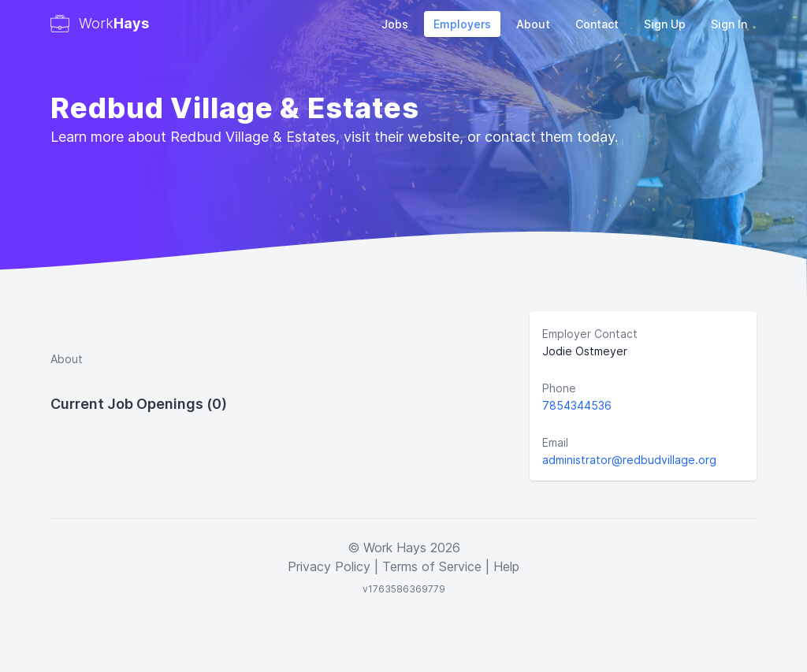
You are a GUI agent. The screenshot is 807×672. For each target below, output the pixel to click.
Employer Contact (590, 334)
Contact (597, 24)
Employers (462, 24)
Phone (559, 388)
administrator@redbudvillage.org (629, 460)
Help (506, 566)
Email (555, 442)
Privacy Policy (329, 566)
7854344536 (577, 405)
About (533, 24)
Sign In (729, 24)
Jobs (395, 24)
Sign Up (665, 24)
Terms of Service (432, 566)
